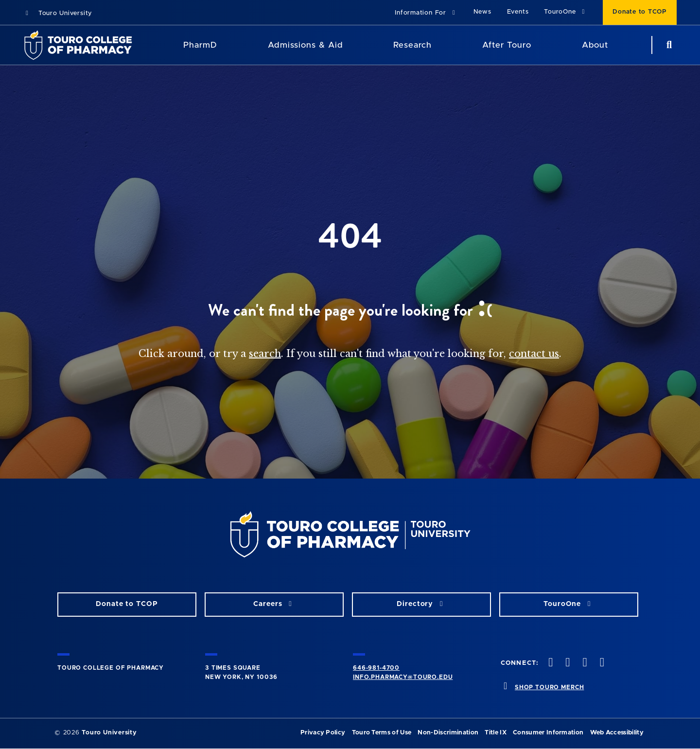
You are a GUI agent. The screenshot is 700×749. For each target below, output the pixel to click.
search (265, 354)
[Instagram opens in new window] (584, 663)
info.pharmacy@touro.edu (403, 677)
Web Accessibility (617, 733)
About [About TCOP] (595, 45)
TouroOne (566, 12)
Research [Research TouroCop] (412, 45)
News (482, 12)
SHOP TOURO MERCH (549, 687)
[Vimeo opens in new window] (601, 663)
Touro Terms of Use (382, 733)
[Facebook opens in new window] (550, 663)
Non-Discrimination (448, 733)
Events (518, 12)
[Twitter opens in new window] (567, 663)
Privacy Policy (323, 733)
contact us (534, 354)
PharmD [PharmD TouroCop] (200, 45)
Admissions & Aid (305, 45)
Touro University (58, 13)
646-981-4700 (376, 668)
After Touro (507, 45)
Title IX (496, 733)
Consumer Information (548, 733)
